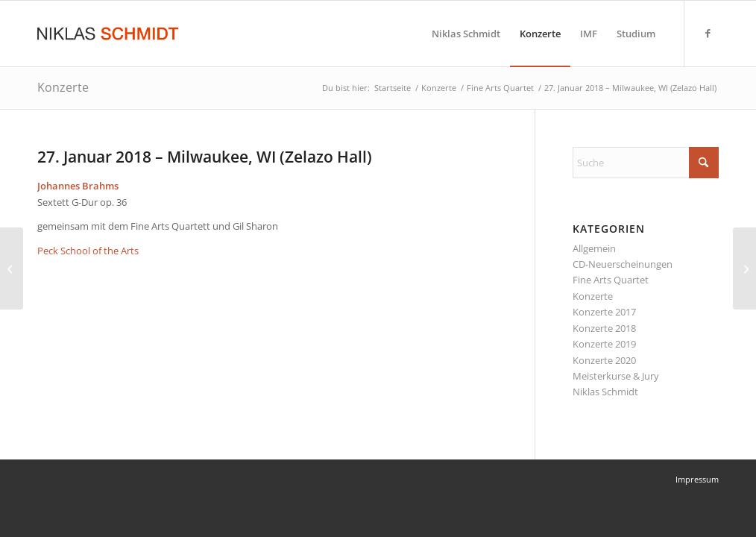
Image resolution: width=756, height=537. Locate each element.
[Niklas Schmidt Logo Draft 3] (109, 34)
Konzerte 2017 (604, 312)
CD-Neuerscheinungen (623, 264)
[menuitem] (466, 34)
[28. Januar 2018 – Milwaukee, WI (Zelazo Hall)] (744, 268)
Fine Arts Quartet (611, 280)
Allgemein (594, 248)
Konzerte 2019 (604, 344)
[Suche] (646, 163)
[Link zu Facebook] (708, 33)
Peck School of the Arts (88, 251)
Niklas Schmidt (605, 392)
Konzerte (63, 87)
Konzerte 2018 (604, 328)
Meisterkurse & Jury (616, 376)
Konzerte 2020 (604, 360)
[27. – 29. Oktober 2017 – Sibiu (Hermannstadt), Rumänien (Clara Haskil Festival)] (12, 268)
